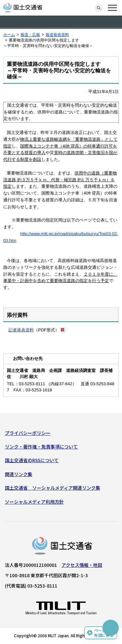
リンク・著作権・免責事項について (41, 447)
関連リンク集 (19, 474)
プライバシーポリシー (28, 433)
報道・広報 (30, 35)
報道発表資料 (57, 35)
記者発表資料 (21, 330)
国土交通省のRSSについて (32, 460)
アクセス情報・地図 (82, 565)
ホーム (9, 35)
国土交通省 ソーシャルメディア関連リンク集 (53, 488)
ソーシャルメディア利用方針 (34, 502)
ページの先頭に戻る (104, 633)
